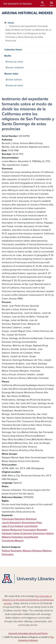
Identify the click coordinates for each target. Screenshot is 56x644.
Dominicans (39, 533)
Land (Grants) (31, 526)
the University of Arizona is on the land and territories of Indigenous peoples (28, 600)
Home (11, 23)
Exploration (8, 554)
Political (6, 551)
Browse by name (14, 62)
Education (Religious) (26, 519)
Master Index (11, 74)
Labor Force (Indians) (13, 526)
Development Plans (32, 523)
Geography (16, 551)
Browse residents (15, 68)
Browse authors (14, 80)
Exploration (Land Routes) (25, 537)
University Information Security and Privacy (28, 633)
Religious (37, 551)
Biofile (8, 56)
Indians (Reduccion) (12, 530)
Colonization (29, 530)
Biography (42, 530)
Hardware (7, 533)
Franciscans (8, 519)
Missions (27, 551)
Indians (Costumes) (22, 533)
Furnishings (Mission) (13, 541)
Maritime (47, 551)
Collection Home (13, 50)
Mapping (6, 537)
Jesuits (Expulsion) (11, 523)
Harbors (50, 533)
